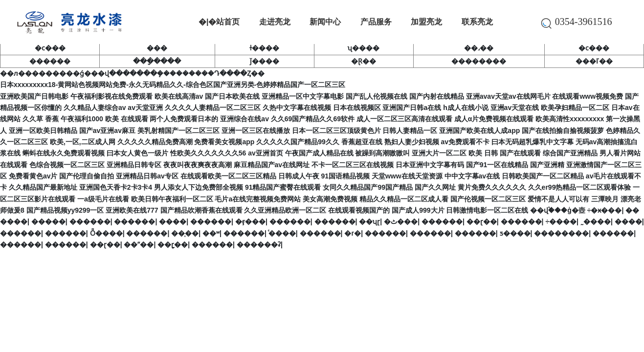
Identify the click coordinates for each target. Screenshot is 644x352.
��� (157, 48)
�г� (353, 233)
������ (50, 61)
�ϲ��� (50, 48)
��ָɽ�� (173, 244)
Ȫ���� (106, 233)
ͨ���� (282, 233)
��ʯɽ (369, 221)
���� (173, 221)
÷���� (561, 221)
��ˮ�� (139, 244)
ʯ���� (364, 48)
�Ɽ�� (364, 61)
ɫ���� (264, 48)
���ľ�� (594, 61)
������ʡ (259, 244)
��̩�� (185, 233)
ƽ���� (515, 233)
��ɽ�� (482, 221)
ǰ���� (265, 61)
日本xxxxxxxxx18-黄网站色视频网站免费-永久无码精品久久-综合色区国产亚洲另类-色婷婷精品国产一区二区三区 (173, 85)
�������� (479, 61)
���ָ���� (157, 61)
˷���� (596, 221)
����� (48, 221)
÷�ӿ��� (605, 210)
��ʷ (211, 233)
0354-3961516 (580, 22)
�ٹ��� (401, 221)
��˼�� (479, 48)
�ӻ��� (250, 221)
